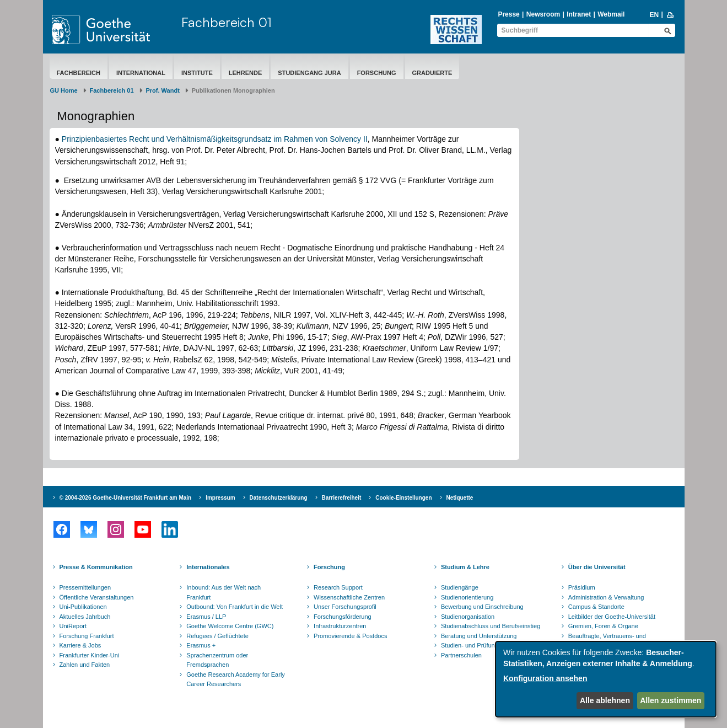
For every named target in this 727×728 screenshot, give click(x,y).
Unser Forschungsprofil (345, 607)
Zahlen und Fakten (85, 665)
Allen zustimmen (671, 700)
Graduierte (432, 73)
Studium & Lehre (465, 567)
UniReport (73, 626)
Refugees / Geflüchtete (217, 636)
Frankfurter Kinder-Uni (90, 655)
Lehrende (246, 73)
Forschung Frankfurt (87, 636)
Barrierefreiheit (342, 498)
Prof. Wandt (163, 90)
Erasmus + (201, 645)
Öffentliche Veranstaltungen (97, 597)
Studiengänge (460, 587)
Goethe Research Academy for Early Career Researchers (236, 679)
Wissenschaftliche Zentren (349, 597)
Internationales (208, 567)
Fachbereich (79, 73)
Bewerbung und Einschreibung (482, 607)
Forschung (377, 73)
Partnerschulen (461, 655)
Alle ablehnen (605, 700)
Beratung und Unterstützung (479, 636)
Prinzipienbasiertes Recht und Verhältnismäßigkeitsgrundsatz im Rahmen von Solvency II (215, 139)
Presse (508, 14)
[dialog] (606, 679)
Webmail (611, 14)
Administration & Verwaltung (606, 597)
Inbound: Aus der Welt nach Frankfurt (224, 592)
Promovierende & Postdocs (350, 636)
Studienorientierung (467, 597)
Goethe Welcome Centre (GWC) (230, 626)
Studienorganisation (468, 617)
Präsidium (582, 587)
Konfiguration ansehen (545, 678)
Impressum (220, 498)
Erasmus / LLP (206, 617)
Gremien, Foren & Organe (603, 626)
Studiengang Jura (309, 73)
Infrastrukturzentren (340, 626)
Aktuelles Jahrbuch (85, 617)
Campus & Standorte (596, 607)
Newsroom (543, 14)
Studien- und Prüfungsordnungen (486, 645)
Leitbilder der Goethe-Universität (612, 617)
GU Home (64, 90)
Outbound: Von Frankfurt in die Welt (235, 607)
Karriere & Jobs (80, 645)
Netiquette (460, 498)
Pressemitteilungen (85, 587)
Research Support (338, 587)
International (141, 73)
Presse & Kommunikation (96, 567)
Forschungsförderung (343, 617)
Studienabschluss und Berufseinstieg (491, 626)
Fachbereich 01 (227, 22)
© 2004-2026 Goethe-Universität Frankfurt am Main (126, 498)
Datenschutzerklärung (279, 498)
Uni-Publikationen (83, 607)
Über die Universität (597, 567)
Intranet (579, 14)
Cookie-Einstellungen (403, 498)
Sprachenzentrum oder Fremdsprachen (217, 660)
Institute (197, 73)
